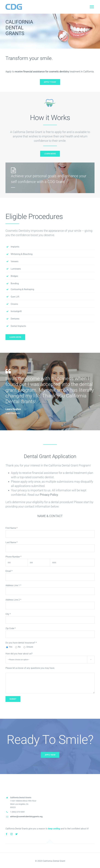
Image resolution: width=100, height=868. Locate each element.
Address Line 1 (13, 585)
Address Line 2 (13, 600)
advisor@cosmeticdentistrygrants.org (26, 817)
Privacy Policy (49, 495)
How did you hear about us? (19, 654)
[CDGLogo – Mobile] (14, 4)
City (8, 614)
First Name (12, 528)
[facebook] (7, 834)
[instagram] (12, 834)
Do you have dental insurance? (21, 643)
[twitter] (16, 834)
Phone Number (13, 557)
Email (9, 571)
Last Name (12, 542)
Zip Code (11, 628)
